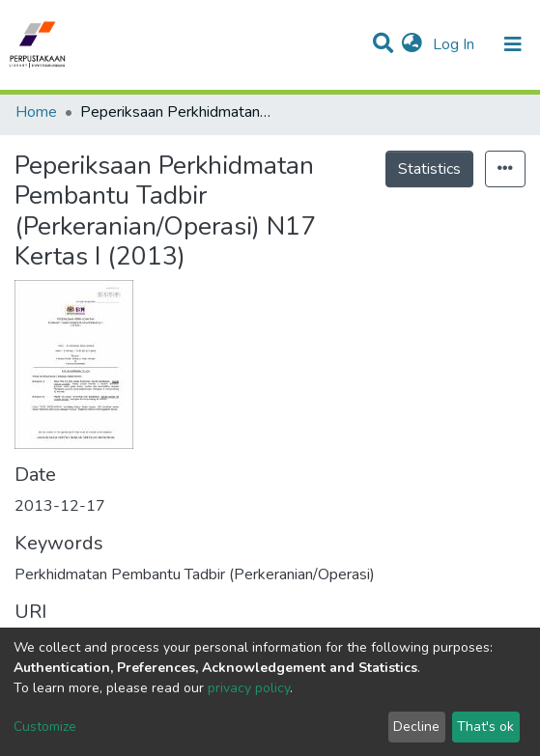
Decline (416, 727)
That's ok (485, 727)
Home (36, 112)
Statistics (429, 169)
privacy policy (249, 688)
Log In (455, 44)
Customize (45, 727)
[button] (412, 44)
